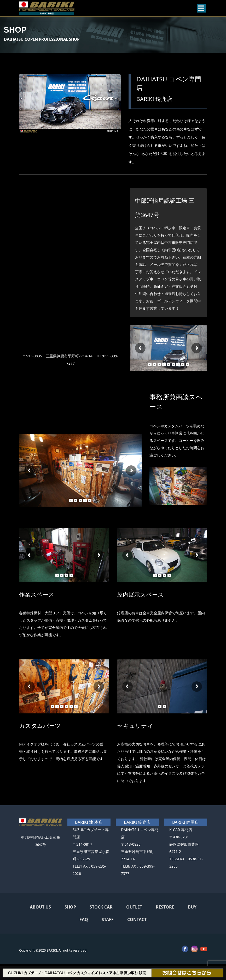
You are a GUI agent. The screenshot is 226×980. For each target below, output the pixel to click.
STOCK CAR (101, 907)
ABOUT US (40, 907)
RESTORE (165, 907)
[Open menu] (201, 8)
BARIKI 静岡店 (186, 822)
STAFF (108, 919)
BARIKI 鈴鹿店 (137, 822)
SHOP (70, 907)
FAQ (84, 919)
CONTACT (137, 919)
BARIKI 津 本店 (89, 822)
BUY (192, 907)
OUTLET (134, 907)
